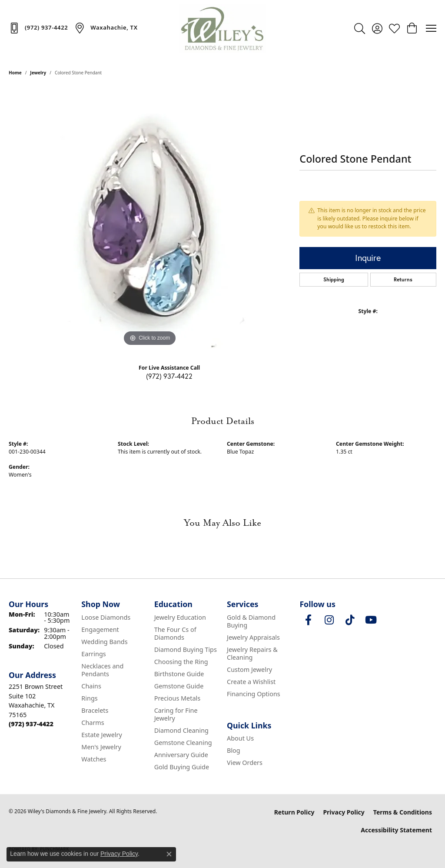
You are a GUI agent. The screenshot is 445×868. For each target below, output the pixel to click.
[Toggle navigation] (431, 28)
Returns (403, 279)
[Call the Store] (31, 724)
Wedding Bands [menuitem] (104, 642)
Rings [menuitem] (89, 698)
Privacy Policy (344, 812)
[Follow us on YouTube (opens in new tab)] (371, 620)
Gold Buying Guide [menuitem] (182, 767)
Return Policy (294, 812)
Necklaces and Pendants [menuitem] (102, 670)
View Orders (245, 763)
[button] (360, 28)
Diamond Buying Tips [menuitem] (186, 649)
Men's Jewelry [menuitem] (101, 747)
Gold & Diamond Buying (251, 621)
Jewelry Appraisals (253, 637)
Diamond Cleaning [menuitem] (181, 730)
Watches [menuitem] (94, 759)
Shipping (334, 279)
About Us (240, 738)
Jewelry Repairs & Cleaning (252, 653)
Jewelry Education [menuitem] (180, 617)
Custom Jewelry (249, 669)
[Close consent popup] (169, 854)
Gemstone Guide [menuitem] (179, 686)
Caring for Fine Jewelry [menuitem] (176, 714)
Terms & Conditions (403, 812)
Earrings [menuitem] (93, 654)
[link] (38, 28)
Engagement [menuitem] (100, 629)
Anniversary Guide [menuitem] (181, 755)
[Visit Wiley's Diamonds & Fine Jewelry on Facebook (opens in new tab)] (308, 620)
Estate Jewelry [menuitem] (101, 735)
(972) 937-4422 (169, 376)
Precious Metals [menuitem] (177, 698)
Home (15, 73)
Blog (234, 750)
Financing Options (254, 694)
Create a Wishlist (251, 682)
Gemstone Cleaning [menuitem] (183, 743)
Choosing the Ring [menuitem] (181, 662)
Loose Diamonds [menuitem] (106, 617)
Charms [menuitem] (93, 723)
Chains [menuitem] (91, 686)
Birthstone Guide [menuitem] (179, 674)
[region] (150, 218)
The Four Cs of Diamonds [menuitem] (175, 633)
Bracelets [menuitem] (95, 710)
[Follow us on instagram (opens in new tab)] (329, 620)
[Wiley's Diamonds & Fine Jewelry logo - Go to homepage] (222, 28)
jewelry (38, 73)
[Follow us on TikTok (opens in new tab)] (350, 620)
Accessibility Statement (396, 830)
